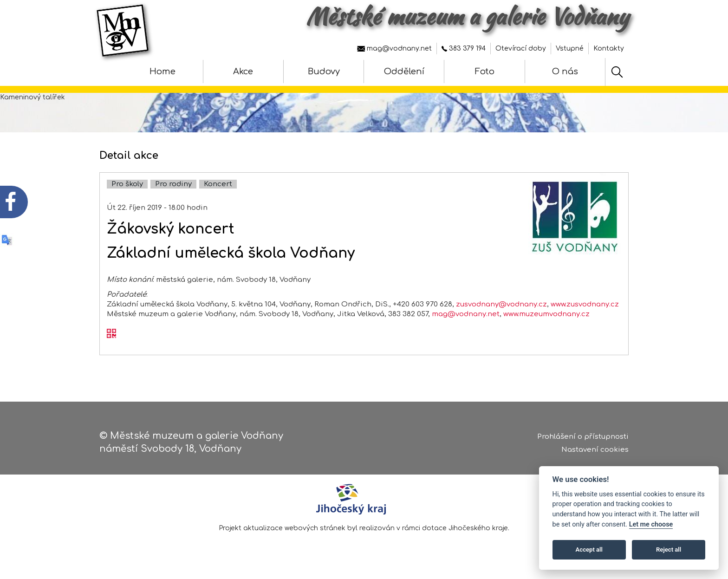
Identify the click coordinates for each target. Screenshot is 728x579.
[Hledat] (617, 72)
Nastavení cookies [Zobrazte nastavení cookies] (595, 450)
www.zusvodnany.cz (585, 304)
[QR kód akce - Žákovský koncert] (111, 334)
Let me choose (651, 524)
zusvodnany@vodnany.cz (501, 304)
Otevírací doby (521, 49)
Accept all (589, 550)
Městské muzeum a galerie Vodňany (467, 16)
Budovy (324, 72)
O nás (565, 72)
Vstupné (570, 49)
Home (162, 72)
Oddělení (404, 72)
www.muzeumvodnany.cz (546, 314)
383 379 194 (464, 49)
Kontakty (609, 49)
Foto (485, 72)
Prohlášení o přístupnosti (583, 437)
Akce (243, 72)
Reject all (669, 550)
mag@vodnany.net (394, 49)
